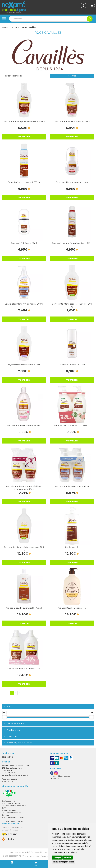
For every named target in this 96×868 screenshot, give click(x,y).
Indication (18, 743)
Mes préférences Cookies (13, 817)
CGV (4, 808)
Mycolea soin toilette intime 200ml (24, 365)
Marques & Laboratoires (60, 776)
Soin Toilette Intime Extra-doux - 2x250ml (72, 425)
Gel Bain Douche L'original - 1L (72, 608)
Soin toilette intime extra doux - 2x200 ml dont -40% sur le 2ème (24, 488)
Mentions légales (9, 810)
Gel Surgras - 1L (72, 547)
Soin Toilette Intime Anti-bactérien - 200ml (24, 304)
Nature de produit (14, 724)
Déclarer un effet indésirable (14, 806)
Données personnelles (11, 813)
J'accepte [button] (57, 857)
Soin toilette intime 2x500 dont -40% (24, 669)
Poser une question (10, 779)
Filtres (72, 76)
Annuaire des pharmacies (13, 821)
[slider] (4, 717)
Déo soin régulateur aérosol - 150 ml (24, 182)
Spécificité (10, 736)
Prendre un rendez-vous (12, 803)
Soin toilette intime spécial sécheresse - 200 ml (72, 305)
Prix (7, 706)
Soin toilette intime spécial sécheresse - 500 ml (24, 548)
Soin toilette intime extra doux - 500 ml (24, 425)
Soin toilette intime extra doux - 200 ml (72, 121)
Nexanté (17, 856)
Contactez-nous (9, 801)
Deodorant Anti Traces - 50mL (24, 243)
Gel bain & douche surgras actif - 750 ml (24, 608)
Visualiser (24, 137)
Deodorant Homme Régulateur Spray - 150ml (72, 243)
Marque (15, 27)
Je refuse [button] (68, 857)
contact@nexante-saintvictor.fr (15, 775)
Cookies (5, 815)
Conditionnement (14, 730)
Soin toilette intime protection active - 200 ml (24, 121)
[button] (24, 76)
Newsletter (55, 778)
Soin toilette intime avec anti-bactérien (72, 486)
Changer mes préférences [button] (64, 862)
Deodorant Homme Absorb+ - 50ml (72, 182)
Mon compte (7, 781)
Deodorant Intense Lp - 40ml (72, 365)
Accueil (5, 27)
